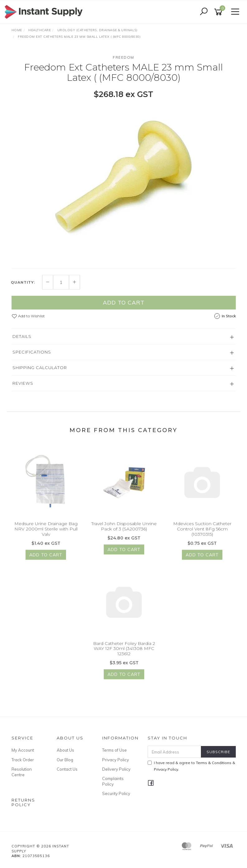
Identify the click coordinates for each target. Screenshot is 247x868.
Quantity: (23, 285)
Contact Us (67, 769)
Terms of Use (114, 750)
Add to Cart (124, 306)
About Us (65, 750)
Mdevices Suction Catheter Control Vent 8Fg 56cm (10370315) (202, 532)
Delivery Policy (116, 769)
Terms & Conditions (214, 763)
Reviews (23, 386)
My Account (23, 750)
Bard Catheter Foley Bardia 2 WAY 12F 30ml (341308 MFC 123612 (124, 651)
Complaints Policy (113, 781)
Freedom (123, 57)
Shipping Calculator (40, 371)
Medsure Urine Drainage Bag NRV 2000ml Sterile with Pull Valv (46, 532)
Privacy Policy (116, 760)
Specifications (32, 355)
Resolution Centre (22, 772)
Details (22, 339)
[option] (124, 183)
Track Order (23, 760)
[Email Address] (174, 752)
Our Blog (65, 760)
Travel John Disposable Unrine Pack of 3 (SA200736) (124, 529)
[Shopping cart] (219, 12)
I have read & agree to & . (191, 766)
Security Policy (116, 793)
